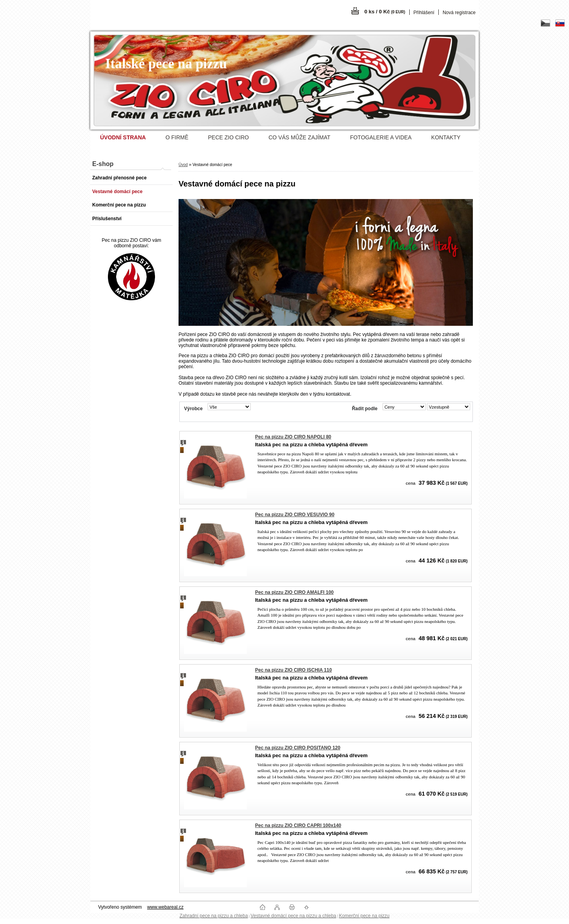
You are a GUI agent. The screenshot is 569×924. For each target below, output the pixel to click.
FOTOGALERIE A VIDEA (381, 137)
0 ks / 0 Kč (385, 12)
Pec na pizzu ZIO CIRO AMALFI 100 (294, 592)
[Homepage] (123, 137)
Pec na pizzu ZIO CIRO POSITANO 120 (298, 748)
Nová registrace (459, 13)
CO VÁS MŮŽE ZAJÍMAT (299, 137)
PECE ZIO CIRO (228, 137)
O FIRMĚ (177, 137)
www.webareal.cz (165, 907)
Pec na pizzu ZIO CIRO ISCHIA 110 (294, 670)
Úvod (183, 165)
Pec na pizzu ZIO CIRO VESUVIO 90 (295, 515)
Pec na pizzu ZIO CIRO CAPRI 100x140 (298, 825)
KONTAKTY (446, 137)
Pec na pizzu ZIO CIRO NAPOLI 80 (293, 437)
